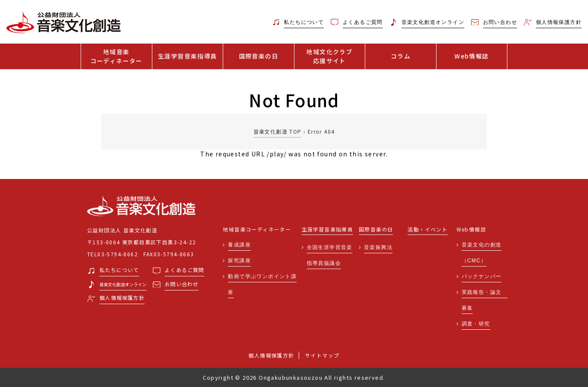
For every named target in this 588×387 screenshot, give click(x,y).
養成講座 (239, 245)
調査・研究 (476, 324)
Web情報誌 (472, 56)
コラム (401, 56)
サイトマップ (322, 355)
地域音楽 (116, 56)
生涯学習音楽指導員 (188, 56)
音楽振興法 (378, 247)
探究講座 (239, 261)
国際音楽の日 (259, 56)
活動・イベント (428, 230)
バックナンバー (482, 276)
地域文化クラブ (330, 56)
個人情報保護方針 (271, 355)
